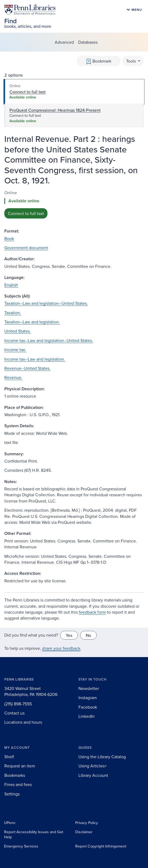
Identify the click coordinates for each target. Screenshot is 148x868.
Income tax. (15, 350)
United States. (18, 331)
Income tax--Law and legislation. (35, 359)
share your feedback (61, 648)
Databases (88, 42)
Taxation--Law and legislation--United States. (46, 303)
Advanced (64, 42)
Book (9, 238)
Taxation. (13, 313)
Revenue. (13, 377)
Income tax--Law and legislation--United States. (49, 340)
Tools (132, 61)
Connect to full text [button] (26, 213)
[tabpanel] (74, 204)
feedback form (92, 612)
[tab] (74, 92)
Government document (26, 248)
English (11, 285)
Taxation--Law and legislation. (32, 322)
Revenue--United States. (27, 368)
